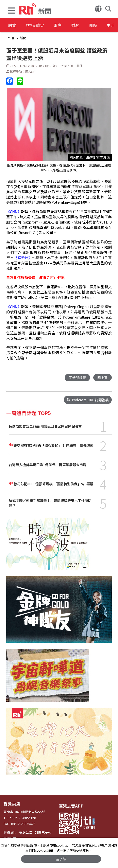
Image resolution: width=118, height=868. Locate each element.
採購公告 (26, 832)
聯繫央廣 (12, 804)
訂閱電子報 (43, 832)
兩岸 (59, 25)
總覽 (12, 25)
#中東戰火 (36, 25)
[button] (12, 11)
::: (9, 38)
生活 (114, 25)
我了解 (61, 859)
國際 (96, 25)
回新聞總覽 (77, 378)
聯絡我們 (10, 832)
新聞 (23, 38)
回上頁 (103, 378)
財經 (77, 25)
